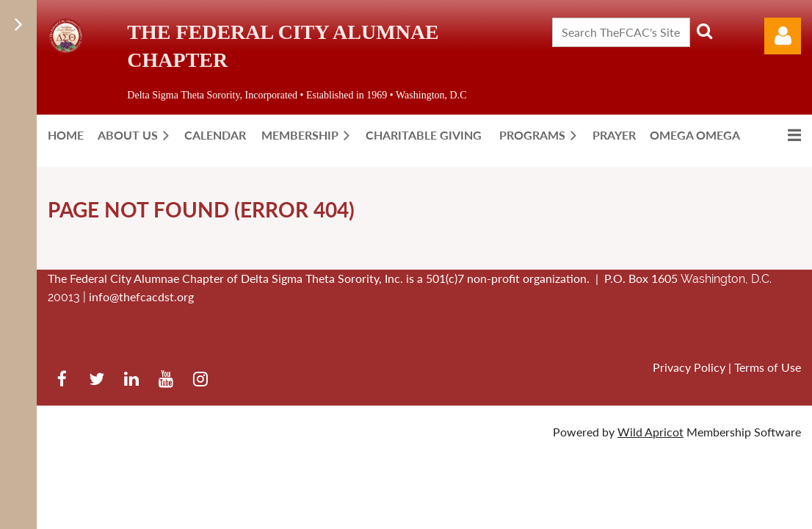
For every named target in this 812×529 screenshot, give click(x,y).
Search (704, 31)
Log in (783, 36)
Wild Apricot (650, 432)
